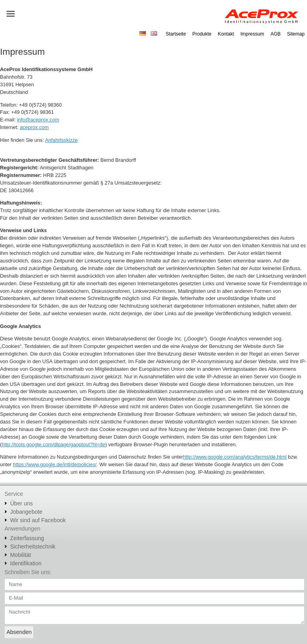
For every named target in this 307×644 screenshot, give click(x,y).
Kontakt (226, 34)
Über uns (21, 503)
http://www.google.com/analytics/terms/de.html (235, 457)
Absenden (19, 632)
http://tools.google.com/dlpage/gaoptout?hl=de (53, 445)
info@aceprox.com (38, 120)
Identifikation (26, 563)
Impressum (252, 34)
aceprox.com (34, 127)
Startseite (176, 34)
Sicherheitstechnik (33, 547)
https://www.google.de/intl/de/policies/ (55, 465)
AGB (276, 34)
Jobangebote (26, 512)
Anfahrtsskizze (62, 140)
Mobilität (20, 555)
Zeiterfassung (27, 538)
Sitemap (296, 34)
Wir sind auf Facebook (38, 520)
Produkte (202, 34)
